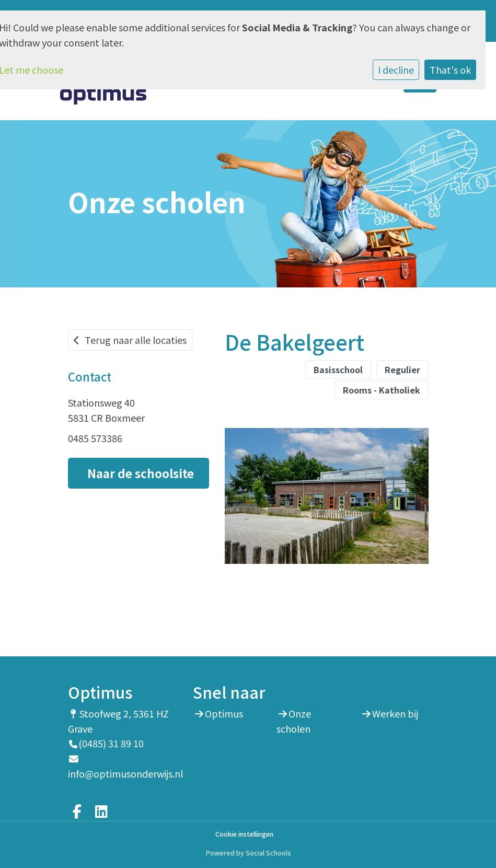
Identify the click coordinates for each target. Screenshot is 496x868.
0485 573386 (95, 438)
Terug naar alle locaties (130, 340)
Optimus (224, 713)
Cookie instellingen (244, 834)
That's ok (450, 70)
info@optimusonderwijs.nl (125, 773)
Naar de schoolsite (141, 473)
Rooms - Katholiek (382, 390)
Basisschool (338, 369)
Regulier (402, 369)
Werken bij (395, 713)
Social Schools (268, 853)
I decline (396, 70)
